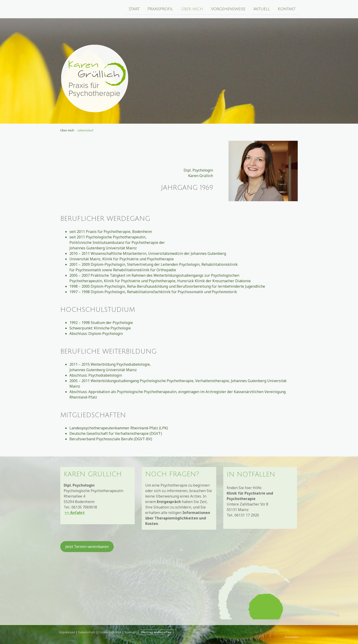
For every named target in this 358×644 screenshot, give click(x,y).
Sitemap (130, 632)
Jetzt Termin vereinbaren (87, 547)
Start (134, 9)
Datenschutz (87, 632)
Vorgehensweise (228, 9)
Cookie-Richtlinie (110, 632)
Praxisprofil (160, 9)
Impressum (67, 632)
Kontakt (287, 9)
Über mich (192, 9)
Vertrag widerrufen (156, 632)
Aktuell (262, 9)
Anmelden (292, 637)
